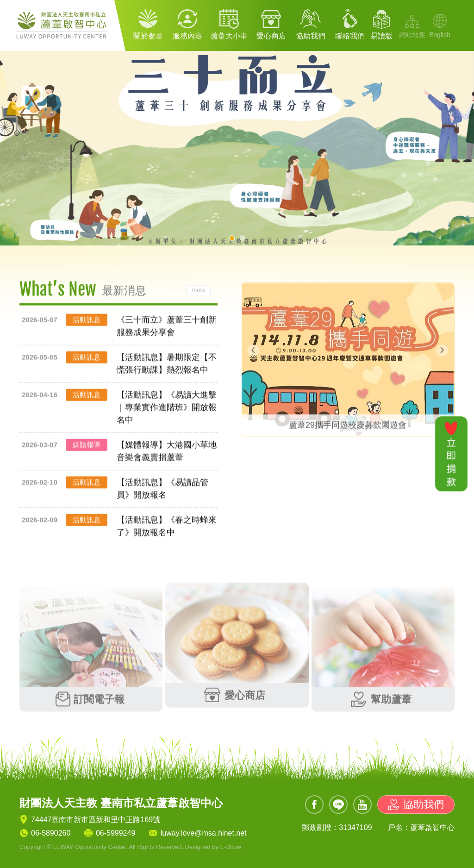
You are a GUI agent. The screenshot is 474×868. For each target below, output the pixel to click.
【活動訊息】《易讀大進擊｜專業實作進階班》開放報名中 (167, 409)
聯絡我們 (350, 36)
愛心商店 (271, 36)
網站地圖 (412, 35)
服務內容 (187, 36)
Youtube (362, 805)
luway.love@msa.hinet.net (204, 833)
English (440, 35)
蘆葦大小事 (229, 36)
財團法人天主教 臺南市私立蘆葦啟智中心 (63, 25)
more (199, 291)
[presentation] (253, 349)
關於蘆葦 (148, 36)
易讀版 (381, 36)
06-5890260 (51, 833)
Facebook (314, 805)
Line (338, 805)
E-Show (231, 847)
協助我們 (311, 36)
